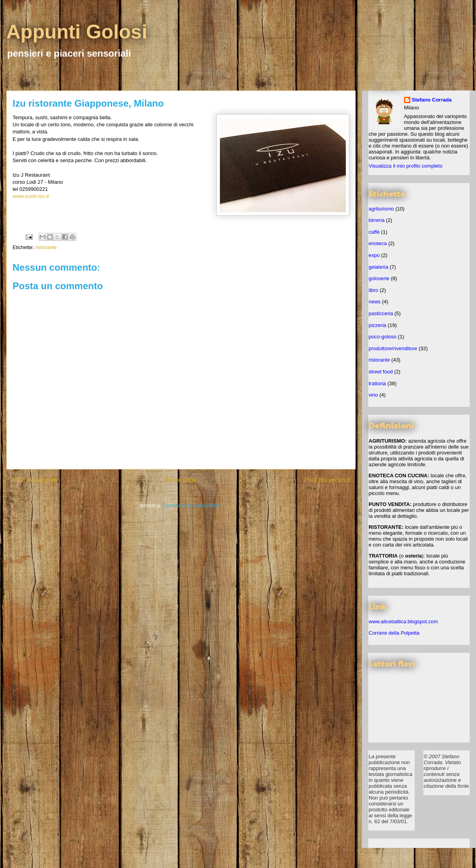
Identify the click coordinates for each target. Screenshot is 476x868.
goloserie (379, 278)
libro (374, 290)
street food (381, 372)
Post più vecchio (327, 480)
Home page (181, 480)
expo (374, 255)
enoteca (378, 243)
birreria (376, 220)
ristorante (46, 247)
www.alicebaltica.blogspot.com (403, 621)
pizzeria (377, 325)
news (375, 302)
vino (373, 395)
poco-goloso (383, 337)
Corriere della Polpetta (394, 633)
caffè (374, 232)
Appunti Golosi (77, 32)
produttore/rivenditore (393, 348)
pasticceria (381, 313)
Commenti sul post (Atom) (192, 505)
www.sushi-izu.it (31, 196)
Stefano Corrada (432, 100)
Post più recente (35, 480)
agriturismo (381, 209)
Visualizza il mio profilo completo (406, 166)
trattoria (377, 383)
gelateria (378, 267)
